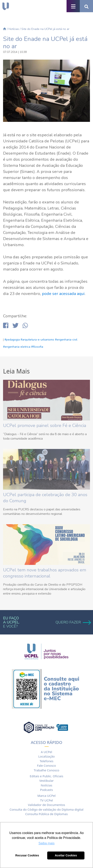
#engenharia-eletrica (17, 347)
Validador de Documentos (46, 805)
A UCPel (46, 752)
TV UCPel (46, 800)
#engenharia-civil (66, 340)
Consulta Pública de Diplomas (46, 814)
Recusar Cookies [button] (27, 855)
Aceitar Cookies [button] (66, 855)
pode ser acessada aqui (63, 294)
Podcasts (46, 790)
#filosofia (37, 347)
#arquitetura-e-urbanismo (37, 340)
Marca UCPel (46, 796)
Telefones (46, 761)
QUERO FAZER (73, 622)
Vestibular (46, 781)
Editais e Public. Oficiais (46, 776)
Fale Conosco (46, 765)
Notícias (14, 29)
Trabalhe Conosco (46, 770)
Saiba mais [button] (46, 843)
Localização (46, 756)
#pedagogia (12, 340)
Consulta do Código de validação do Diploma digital (46, 809)
